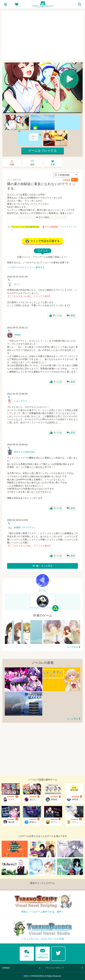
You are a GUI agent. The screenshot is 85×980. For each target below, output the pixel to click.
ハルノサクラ (21, 401)
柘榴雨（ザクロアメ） (25, 527)
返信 (71, 316)
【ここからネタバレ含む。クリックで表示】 (29, 296)
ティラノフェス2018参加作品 (25, 227)
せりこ (17, 284)
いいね (55, 316)
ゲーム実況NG (50, 227)
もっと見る (73, 647)
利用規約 (6, 968)
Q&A (27, 953)
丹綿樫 (17, 335)
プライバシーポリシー (54, 968)
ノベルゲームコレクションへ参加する (26, 267)
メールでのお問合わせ (43, 953)
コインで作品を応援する (43, 241)
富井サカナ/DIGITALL (25, 452)
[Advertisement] (42, 36)
